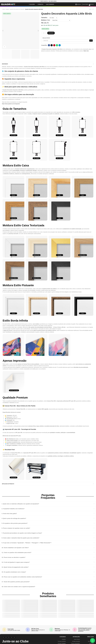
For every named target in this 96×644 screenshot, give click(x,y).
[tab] (48, 505)
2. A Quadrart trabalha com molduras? (16, 510)
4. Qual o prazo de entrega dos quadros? (17, 519)
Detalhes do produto (9, 485)
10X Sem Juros (35, 630)
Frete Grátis (11, 630)
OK (91, 41)
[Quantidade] (44, 33)
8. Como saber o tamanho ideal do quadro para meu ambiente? (26, 539)
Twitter (52, 45)
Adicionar (51, 33)
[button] (48, 1)
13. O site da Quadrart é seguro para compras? (19, 563)
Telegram (60, 45)
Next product (93, 9)
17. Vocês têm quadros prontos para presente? (19, 583)
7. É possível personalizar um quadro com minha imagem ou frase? (27, 534)
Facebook (49, 45)
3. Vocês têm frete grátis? (11, 515)
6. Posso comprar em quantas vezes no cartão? (20, 529)
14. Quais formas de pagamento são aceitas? (19, 568)
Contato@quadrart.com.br (85, 629)
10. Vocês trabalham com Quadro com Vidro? (19, 549)
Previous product (90, 9)
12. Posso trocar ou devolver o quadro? (17, 558)
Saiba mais (86, 51)
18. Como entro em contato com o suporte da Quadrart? (23, 588)
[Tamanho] (53, 18)
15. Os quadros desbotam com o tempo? (17, 573)
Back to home (91, 9)
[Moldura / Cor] (61, 20)
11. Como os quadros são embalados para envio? (21, 554)
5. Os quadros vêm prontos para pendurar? (18, 524)
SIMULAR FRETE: (46, 38)
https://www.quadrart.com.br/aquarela (11, 104)
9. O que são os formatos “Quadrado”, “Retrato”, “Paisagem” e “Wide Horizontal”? (33, 544)
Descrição (5, 64)
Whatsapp (57, 45)
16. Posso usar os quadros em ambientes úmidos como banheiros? (27, 578)
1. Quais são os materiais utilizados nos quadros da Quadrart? (25, 505)
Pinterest (54, 45)
